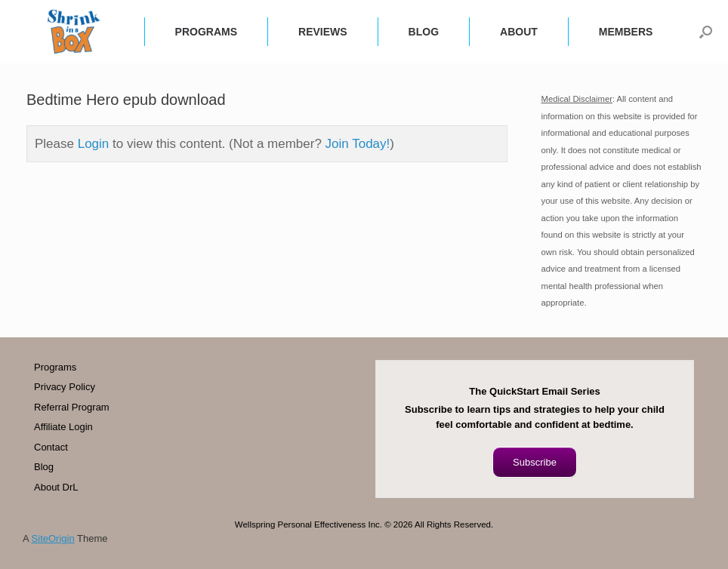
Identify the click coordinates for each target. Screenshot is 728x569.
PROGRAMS (206, 32)
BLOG (424, 32)
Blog (44, 467)
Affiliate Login (63, 427)
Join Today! (358, 144)
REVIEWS (323, 32)
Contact (51, 447)
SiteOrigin (53, 538)
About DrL (56, 487)
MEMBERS (626, 32)
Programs (55, 367)
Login (94, 144)
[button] (706, 32)
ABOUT (519, 32)
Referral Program (72, 407)
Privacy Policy (65, 387)
